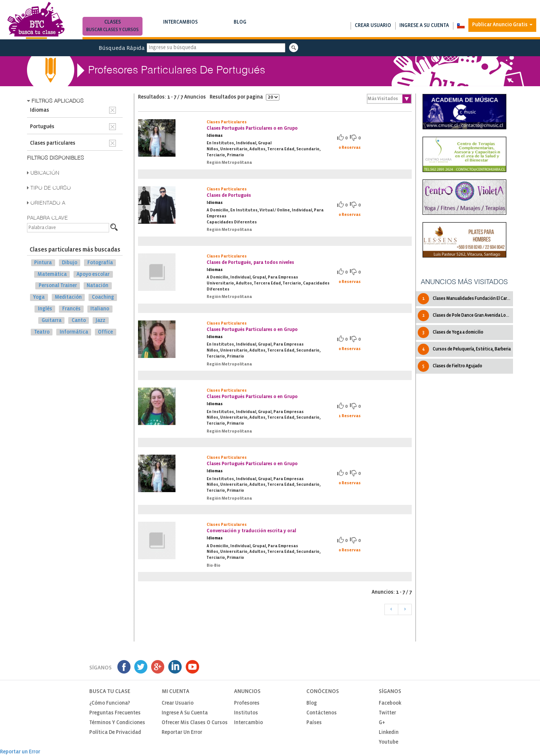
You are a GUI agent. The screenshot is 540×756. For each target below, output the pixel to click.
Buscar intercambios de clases (180, 30)
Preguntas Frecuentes (115, 713)
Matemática (52, 274)
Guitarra (52, 321)
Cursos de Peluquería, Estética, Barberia (464, 349)
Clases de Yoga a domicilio (451, 332)
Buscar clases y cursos (112, 30)
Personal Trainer (58, 286)
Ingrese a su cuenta (424, 26)
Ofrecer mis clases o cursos (195, 723)
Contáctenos (322, 713)
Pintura (43, 263)
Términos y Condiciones (117, 723)
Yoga (39, 297)
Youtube (388, 742)
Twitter (387, 713)
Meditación (68, 297)
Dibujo (70, 263)
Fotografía (100, 263)
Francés (71, 309)
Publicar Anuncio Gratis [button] (502, 25)
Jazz (100, 321)
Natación (97, 286)
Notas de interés (240, 30)
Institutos (246, 713)
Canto (79, 321)
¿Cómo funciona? (110, 703)
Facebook (390, 703)
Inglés (45, 309)
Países (314, 723)
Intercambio (248, 723)
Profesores (247, 703)
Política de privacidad (115, 733)
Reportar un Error (182, 733)
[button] (461, 26)
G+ (382, 723)
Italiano (100, 309)
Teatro (42, 332)
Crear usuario (373, 26)
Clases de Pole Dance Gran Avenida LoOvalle (465, 316)
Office (105, 332)
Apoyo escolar (93, 274)
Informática (74, 332)
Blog (240, 27)
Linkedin (389, 733)
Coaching (103, 297)
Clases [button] (112, 27)
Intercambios (180, 27)
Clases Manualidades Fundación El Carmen (465, 299)
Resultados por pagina (244, 97)
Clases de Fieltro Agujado (450, 366)
